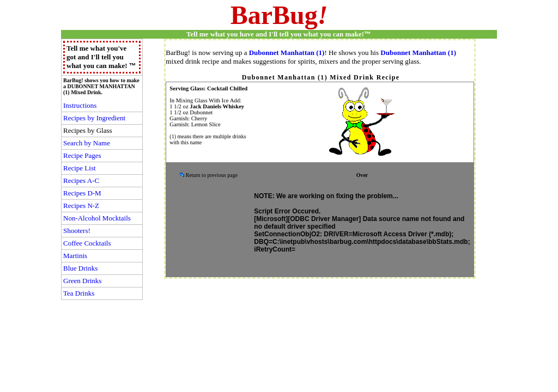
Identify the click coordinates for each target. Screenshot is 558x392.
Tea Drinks (79, 293)
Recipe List (80, 168)
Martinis (75, 256)
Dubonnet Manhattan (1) (287, 53)
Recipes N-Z (81, 206)
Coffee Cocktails (87, 243)
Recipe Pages (82, 155)
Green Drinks (82, 281)
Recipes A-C (81, 180)
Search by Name (87, 143)
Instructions (80, 105)
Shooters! (77, 231)
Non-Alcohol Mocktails (97, 218)
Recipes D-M (82, 193)
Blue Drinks (80, 268)
